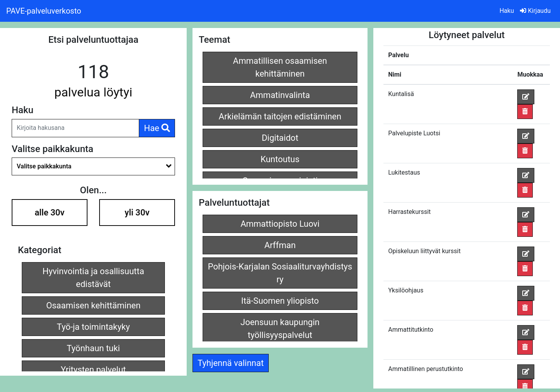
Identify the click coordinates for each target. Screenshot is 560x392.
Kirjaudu (535, 11)
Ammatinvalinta (280, 95)
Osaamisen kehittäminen (94, 305)
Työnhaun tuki (94, 348)
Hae (157, 128)
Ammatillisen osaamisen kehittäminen (280, 67)
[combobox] (93, 166)
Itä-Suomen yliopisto (280, 301)
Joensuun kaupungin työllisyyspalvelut (280, 329)
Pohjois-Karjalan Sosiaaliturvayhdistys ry (280, 273)
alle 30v (50, 213)
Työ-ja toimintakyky (93, 327)
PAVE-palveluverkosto (44, 11)
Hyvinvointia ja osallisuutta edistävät (93, 278)
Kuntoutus (280, 159)
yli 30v (137, 213)
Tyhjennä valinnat (231, 363)
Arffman (280, 245)
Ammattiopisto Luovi (280, 224)
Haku (507, 11)
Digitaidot (280, 138)
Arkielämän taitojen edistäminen (280, 116)
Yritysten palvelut (93, 370)
